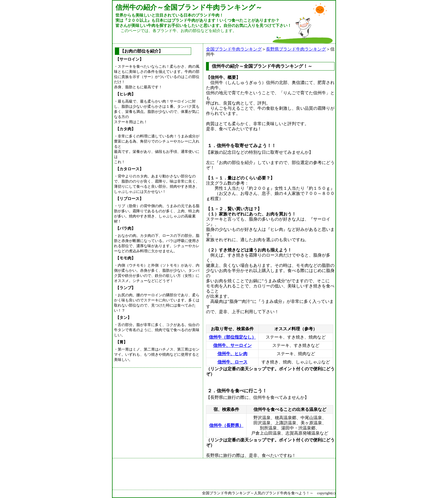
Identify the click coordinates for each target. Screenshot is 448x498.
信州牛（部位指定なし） (232, 337)
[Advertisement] (158, 405)
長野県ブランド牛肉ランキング (296, 49)
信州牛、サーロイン (232, 345)
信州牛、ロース (232, 362)
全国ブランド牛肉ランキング (234, 49)
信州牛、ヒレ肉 (232, 354)
